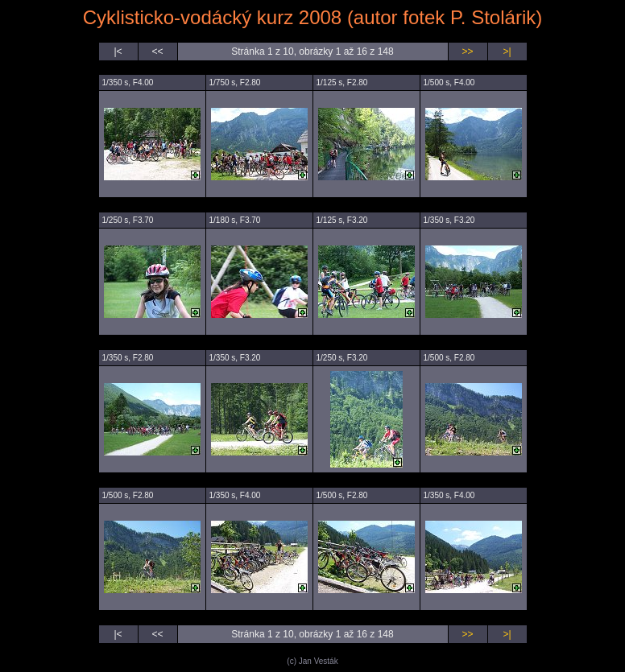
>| (507, 52)
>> (467, 52)
